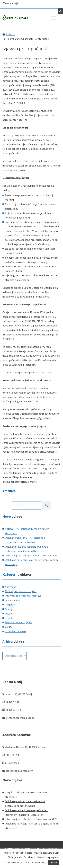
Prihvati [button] (53, 863)
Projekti (9, 618)
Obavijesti (11, 609)
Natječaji (10, 605)
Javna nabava (12, 600)
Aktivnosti (11, 587)
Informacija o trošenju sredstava (23, 596)
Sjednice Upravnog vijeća (19, 622)
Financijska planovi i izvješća (21, 591)
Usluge (9, 627)
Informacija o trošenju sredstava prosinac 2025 (31, 555)
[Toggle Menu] (54, 18)
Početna (11, 34)
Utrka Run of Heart (16, 631)
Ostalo (9, 614)
